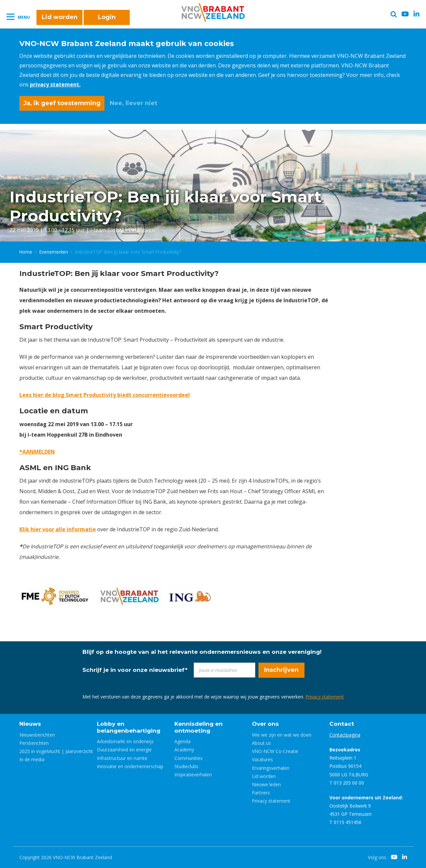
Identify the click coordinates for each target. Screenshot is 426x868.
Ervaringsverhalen (271, 768)
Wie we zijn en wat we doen (282, 735)
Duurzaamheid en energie (124, 750)
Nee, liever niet (134, 103)
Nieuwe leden (266, 784)
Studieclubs (186, 766)
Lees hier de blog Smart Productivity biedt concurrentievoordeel (105, 395)
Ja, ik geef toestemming (62, 103)
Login (107, 17)
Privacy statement (325, 697)
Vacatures (262, 759)
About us (261, 743)
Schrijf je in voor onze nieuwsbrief (135, 670)
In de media (32, 759)
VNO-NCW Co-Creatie (275, 751)
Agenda (182, 741)
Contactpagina (345, 735)
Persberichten (34, 743)
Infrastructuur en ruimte (122, 758)
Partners (261, 793)
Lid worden (60, 17)
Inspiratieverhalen (193, 775)
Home (26, 252)
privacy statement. (55, 84)
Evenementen (54, 252)
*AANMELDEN (37, 452)
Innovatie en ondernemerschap (130, 766)
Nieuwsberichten (37, 735)
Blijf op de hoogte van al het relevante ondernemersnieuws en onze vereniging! (202, 652)
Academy (184, 750)
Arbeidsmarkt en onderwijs (125, 741)
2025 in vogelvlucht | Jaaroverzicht (56, 751)
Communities (189, 758)
